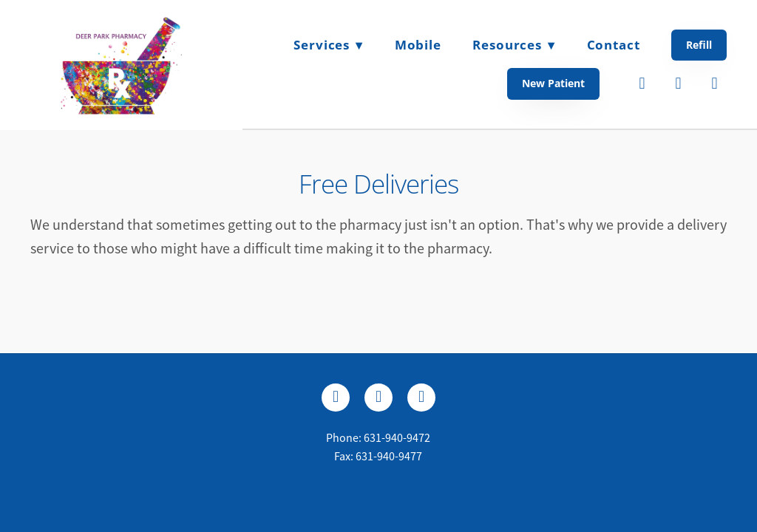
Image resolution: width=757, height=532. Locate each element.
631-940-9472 (397, 438)
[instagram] (715, 83)
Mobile (418, 45)
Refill (699, 45)
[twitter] (679, 83)
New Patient (553, 83)
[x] (378, 398)
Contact (614, 45)
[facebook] (642, 83)
